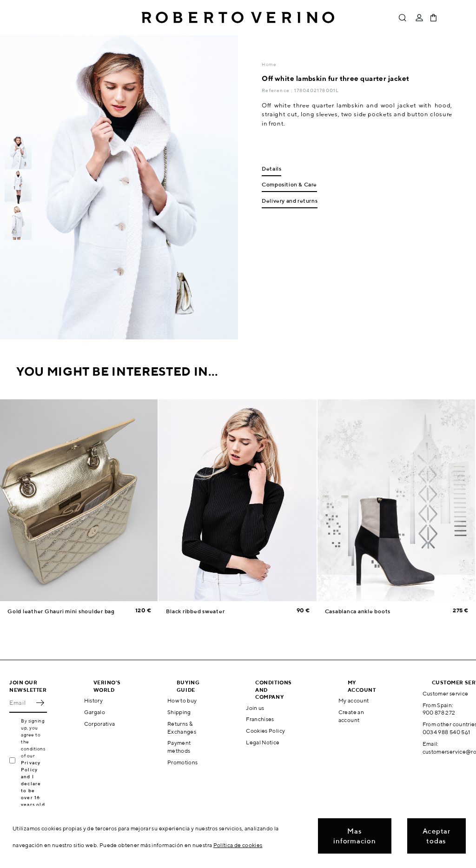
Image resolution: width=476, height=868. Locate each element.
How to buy (182, 700)
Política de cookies (238, 845)
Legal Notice (263, 742)
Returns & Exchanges (182, 728)
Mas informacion (354, 836)
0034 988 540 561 (446, 732)
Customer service (446, 693)
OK (40, 702)
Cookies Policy (265, 731)
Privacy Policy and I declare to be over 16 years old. (34, 783)
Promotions (183, 762)
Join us (255, 708)
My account (354, 700)
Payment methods (179, 747)
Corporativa (100, 724)
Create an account (351, 716)
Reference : (278, 90)
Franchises (260, 719)
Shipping (179, 712)
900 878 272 (439, 712)
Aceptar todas (436, 836)
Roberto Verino (238, 18)
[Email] (21, 702)
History (94, 700)
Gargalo (95, 712)
